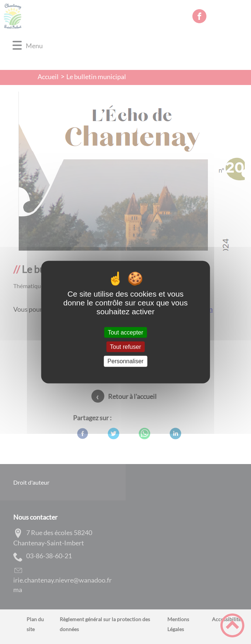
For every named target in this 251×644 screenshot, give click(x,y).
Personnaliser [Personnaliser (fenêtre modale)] (126, 361)
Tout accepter (125, 332)
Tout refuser (125, 347)
